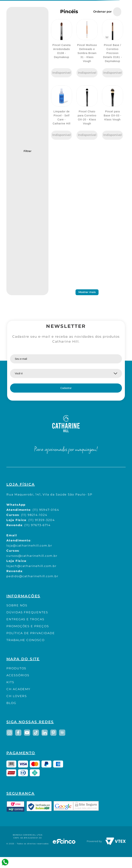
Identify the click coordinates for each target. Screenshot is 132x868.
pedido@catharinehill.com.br (32, 576)
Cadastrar (66, 388)
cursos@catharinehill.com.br (32, 556)
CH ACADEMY (18, 689)
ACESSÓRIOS (18, 675)
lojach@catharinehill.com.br (31, 566)
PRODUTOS (16, 668)
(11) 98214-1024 (34, 515)
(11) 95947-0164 (46, 510)
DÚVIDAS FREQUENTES (27, 612)
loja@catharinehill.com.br (29, 546)
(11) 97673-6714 (37, 525)
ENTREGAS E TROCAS (25, 619)
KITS (10, 682)
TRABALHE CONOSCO (26, 640)
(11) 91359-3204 (42, 520)
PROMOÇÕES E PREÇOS (28, 626)
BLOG (11, 703)
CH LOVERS (17, 696)
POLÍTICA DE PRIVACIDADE (31, 633)
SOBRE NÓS (17, 605)
